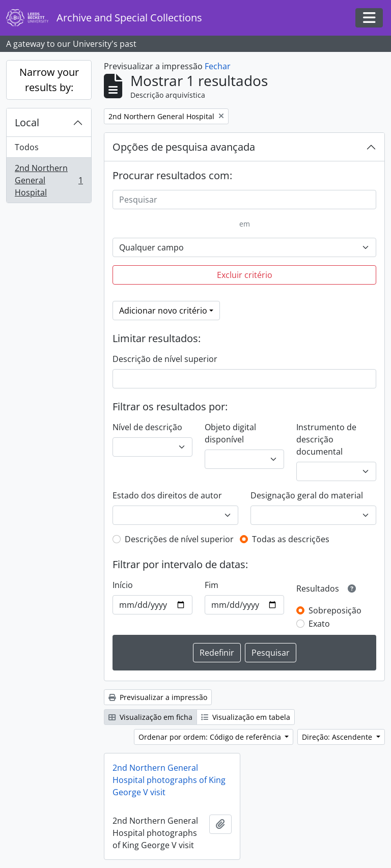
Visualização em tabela (246, 717)
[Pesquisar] (244, 200)
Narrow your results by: (49, 80)
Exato (319, 624)
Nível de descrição (147, 427)
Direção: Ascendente (338, 737)
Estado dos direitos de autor (167, 495)
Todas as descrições (291, 539)
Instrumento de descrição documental (326, 439)
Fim (212, 585)
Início (123, 585)
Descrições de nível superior (179, 539)
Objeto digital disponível (230, 433)
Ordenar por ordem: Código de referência (211, 737)
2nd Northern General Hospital (49, 180)
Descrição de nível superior (165, 359)
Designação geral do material (307, 495)
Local (27, 122)
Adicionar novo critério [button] (163, 311)
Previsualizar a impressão (158, 697)
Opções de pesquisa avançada (184, 147)
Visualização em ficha (150, 717)
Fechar (218, 66)
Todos (27, 147)
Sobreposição (335, 610)
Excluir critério (245, 275)
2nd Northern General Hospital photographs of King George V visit (169, 780)
